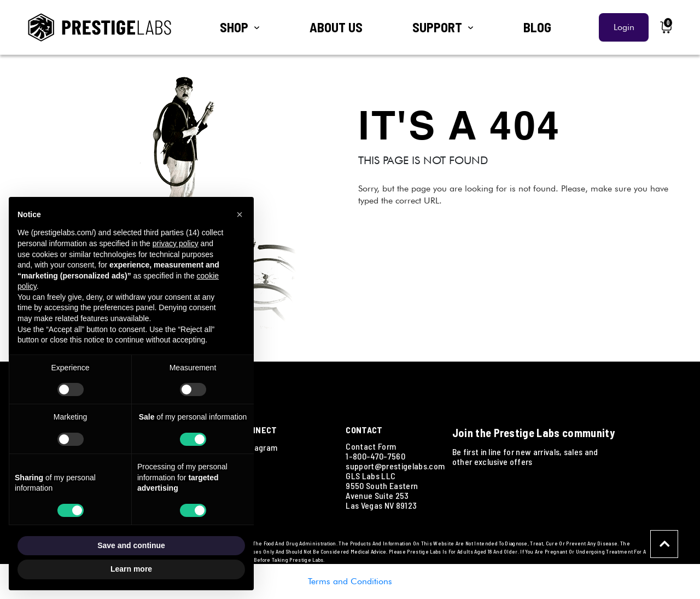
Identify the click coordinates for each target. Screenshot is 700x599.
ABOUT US (336, 27)
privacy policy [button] (176, 243)
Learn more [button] (131, 569)
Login (624, 27)
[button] (240, 214)
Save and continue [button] (131, 545)
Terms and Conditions (350, 581)
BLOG (537, 27)
